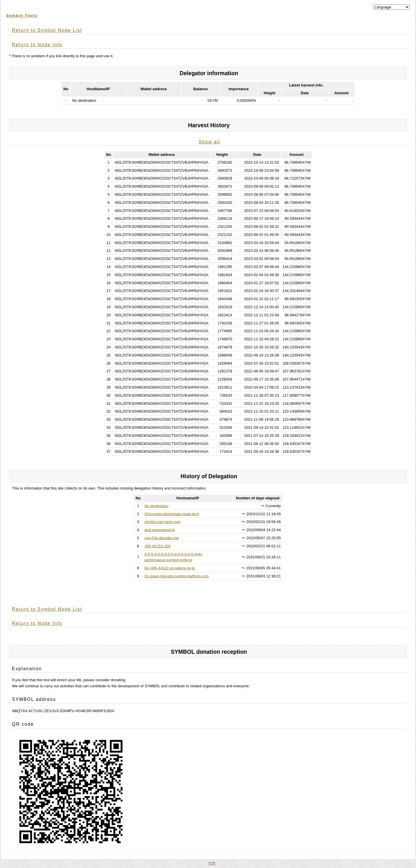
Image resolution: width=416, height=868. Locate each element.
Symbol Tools (22, 15)
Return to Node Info (37, 45)
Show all (210, 142)
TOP (212, 863)
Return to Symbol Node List (47, 30)
